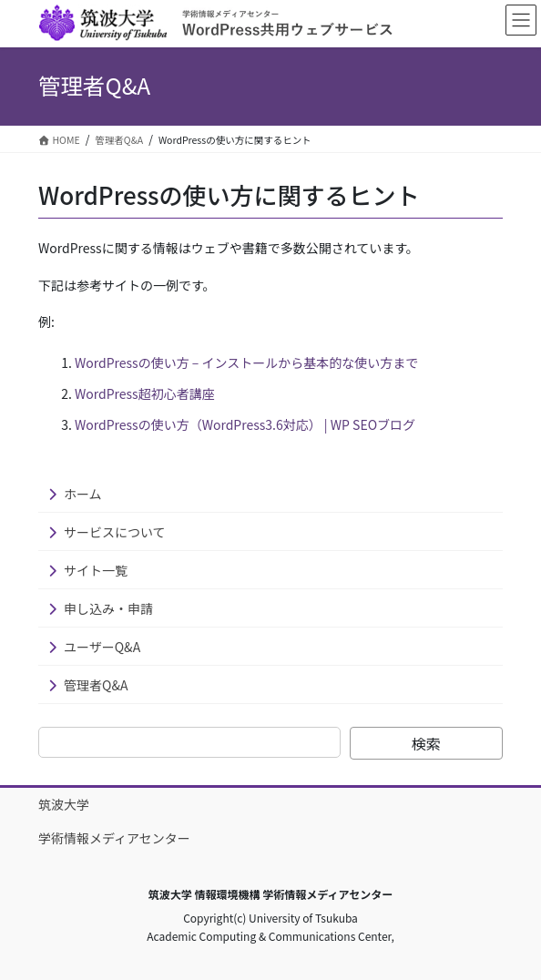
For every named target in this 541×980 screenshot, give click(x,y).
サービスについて (115, 532)
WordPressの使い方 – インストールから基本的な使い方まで (246, 362)
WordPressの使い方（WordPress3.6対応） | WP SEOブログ (245, 424)
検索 (426, 743)
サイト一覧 (96, 570)
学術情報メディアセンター (114, 838)
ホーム (83, 494)
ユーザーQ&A (102, 647)
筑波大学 (64, 804)
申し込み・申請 (108, 608)
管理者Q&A (96, 685)
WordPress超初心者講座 (145, 393)
